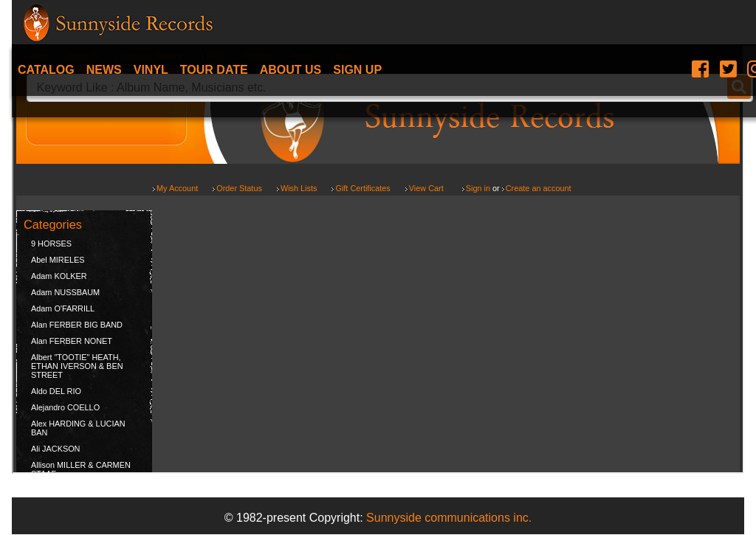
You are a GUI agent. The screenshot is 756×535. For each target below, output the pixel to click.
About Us (291, 70)
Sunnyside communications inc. (449, 518)
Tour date (214, 70)
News (104, 70)
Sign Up (357, 70)
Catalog (46, 70)
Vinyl (151, 70)
